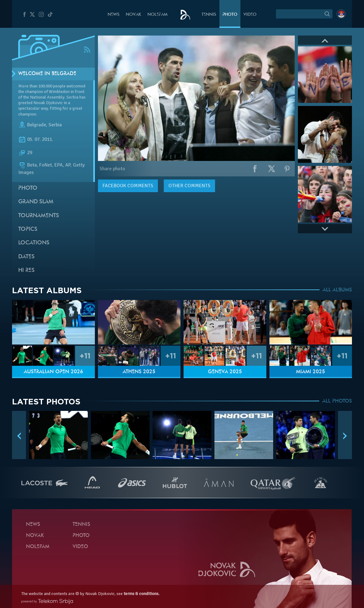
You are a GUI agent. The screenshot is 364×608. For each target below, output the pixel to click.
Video (250, 15)
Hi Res (26, 270)
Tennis (209, 15)
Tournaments (39, 216)
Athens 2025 (139, 372)
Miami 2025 (311, 372)
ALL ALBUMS (337, 290)
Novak (133, 15)
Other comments (189, 186)
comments (128, 186)
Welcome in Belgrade (47, 74)
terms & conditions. (142, 594)
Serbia (55, 125)
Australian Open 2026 (53, 372)
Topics (28, 229)
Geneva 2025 (225, 372)
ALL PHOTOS (337, 401)
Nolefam (157, 15)
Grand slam (36, 202)
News (114, 15)
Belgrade (37, 125)
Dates (26, 257)
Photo (230, 15)
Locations (34, 243)
